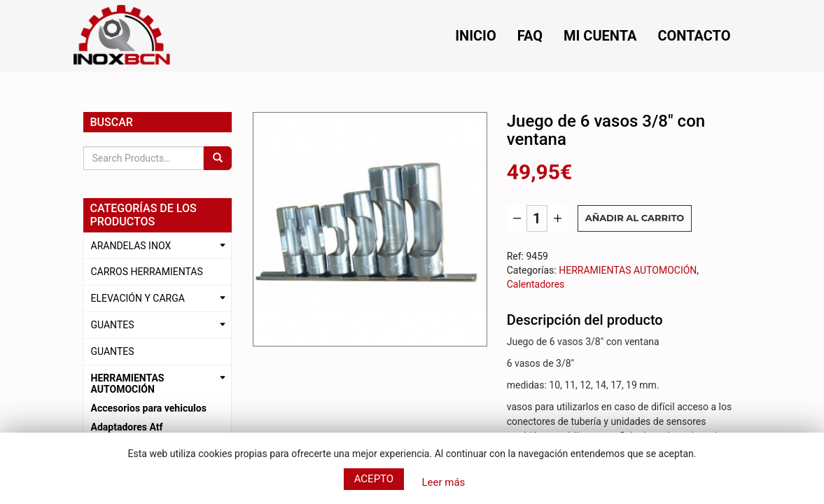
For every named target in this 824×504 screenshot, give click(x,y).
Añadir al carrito (635, 218)
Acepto (374, 479)
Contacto (694, 36)
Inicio (476, 36)
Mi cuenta (600, 36)
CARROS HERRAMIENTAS (147, 272)
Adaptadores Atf (127, 427)
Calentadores (536, 284)
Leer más (443, 482)
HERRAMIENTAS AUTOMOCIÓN (128, 384)
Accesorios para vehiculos (149, 408)
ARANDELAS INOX (131, 246)
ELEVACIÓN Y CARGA (138, 298)
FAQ (530, 36)
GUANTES (113, 325)
